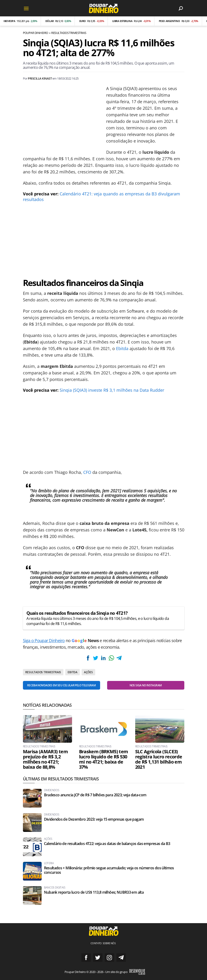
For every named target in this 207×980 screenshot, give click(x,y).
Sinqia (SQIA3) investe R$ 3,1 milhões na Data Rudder (112, 390)
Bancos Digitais (55, 888)
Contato (96, 943)
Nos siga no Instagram (146, 685)
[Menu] (26, 8)
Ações (88, 672)
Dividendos (52, 790)
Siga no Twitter (98, 958)
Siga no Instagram (109, 958)
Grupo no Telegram (121, 958)
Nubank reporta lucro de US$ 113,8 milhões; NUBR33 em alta (94, 892)
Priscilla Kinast (40, 78)
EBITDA (73, 672)
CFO (87, 472)
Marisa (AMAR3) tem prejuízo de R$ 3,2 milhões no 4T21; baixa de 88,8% (45, 759)
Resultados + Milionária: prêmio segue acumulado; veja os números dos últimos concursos (109, 870)
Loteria (49, 863)
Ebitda (122, 348)
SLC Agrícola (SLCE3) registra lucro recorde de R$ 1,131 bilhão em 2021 (159, 759)
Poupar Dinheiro (36, 33)
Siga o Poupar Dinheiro (44, 640)
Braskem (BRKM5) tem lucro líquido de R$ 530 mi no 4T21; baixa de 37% (104, 759)
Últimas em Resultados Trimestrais (61, 779)
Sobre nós (109, 943)
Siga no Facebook (86, 958)
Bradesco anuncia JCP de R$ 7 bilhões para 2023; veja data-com (95, 795)
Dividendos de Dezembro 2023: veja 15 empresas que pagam (94, 819)
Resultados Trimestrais (69, 33)
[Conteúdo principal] (103, 490)
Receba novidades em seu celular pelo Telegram (61, 685)
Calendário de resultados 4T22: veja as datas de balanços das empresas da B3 (107, 844)
